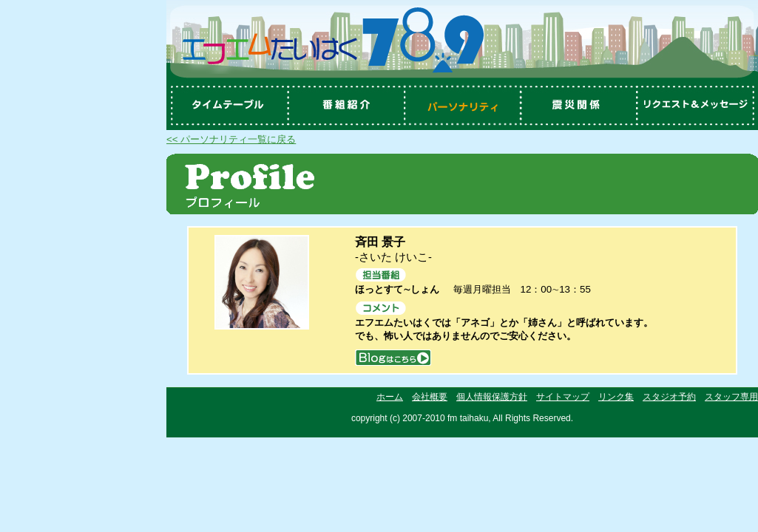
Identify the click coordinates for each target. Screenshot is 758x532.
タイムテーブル (226, 106)
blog (393, 357)
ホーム (390, 397)
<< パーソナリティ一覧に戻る (231, 139)
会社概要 (430, 397)
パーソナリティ (462, 106)
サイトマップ (563, 397)
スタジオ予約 (669, 397)
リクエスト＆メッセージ (699, 106)
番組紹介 (344, 106)
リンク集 (616, 397)
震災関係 (581, 106)
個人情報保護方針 (492, 397)
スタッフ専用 (731, 397)
